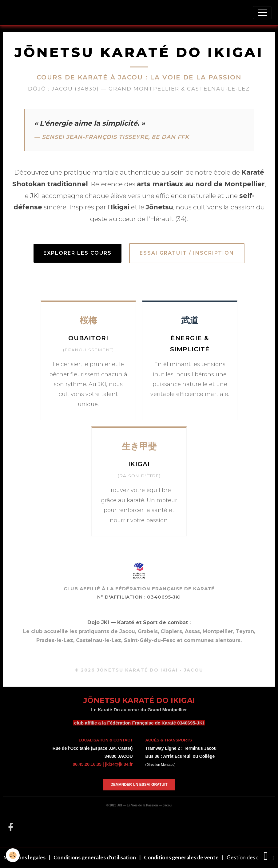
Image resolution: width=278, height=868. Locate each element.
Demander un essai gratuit (139, 785)
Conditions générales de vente (181, 857)
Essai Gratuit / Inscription (187, 253)
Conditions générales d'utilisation (95, 857)
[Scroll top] (266, 856)
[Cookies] (13, 855)
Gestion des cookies (251, 857)
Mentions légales (24, 857)
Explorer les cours (77, 253)
